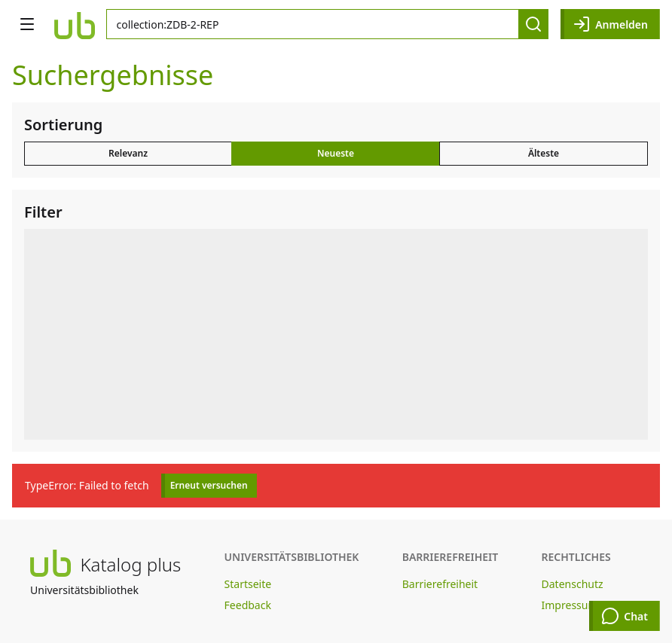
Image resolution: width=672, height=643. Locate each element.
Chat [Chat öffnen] (625, 616)
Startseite (248, 584)
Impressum (570, 605)
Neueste (336, 153)
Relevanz (128, 153)
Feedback (248, 605)
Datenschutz (573, 584)
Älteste (544, 153)
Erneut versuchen (209, 485)
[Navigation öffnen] (27, 24)
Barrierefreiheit (440, 584)
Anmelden (610, 24)
